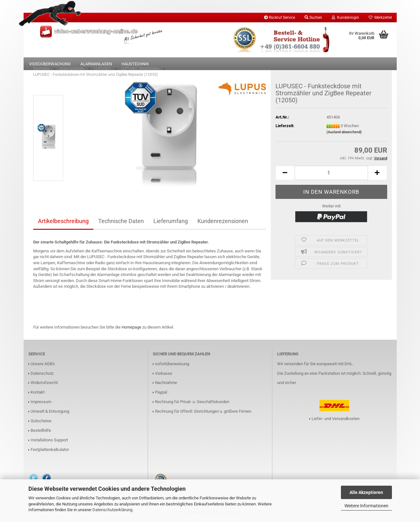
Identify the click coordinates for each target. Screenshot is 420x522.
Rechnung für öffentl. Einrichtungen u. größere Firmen (203, 413)
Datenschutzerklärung (112, 510)
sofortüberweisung (172, 365)
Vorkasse (164, 374)
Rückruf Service (280, 18)
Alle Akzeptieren (366, 492)
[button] (285, 174)
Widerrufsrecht (44, 384)
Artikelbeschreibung (63, 222)
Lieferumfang (171, 222)
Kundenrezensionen (223, 222)
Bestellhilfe (41, 432)
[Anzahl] (331, 174)
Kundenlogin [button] (345, 18)
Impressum (41, 403)
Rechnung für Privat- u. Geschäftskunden (192, 403)
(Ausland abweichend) (344, 133)
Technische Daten (121, 222)
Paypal (161, 393)
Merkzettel (380, 18)
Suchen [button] (313, 18)
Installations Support (49, 441)
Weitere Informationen (366, 506)
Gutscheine (41, 422)
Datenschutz (42, 374)
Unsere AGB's (43, 365)
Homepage (131, 328)
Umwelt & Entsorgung (50, 413)
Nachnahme (166, 384)
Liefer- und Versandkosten (335, 420)
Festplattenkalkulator (50, 451)
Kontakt (38, 393)
